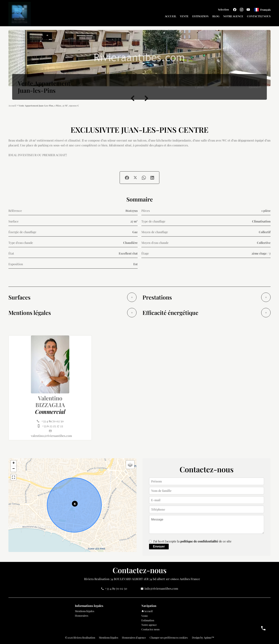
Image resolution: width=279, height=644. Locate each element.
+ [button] (14, 463)
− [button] (14, 469)
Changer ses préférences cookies (169, 638)
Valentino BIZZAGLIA (50, 401)
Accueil (12, 106)
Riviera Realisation (97, 579)
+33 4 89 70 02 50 (53, 421)
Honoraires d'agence (134, 638)
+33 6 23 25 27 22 (53, 426)
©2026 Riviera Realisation (80, 638)
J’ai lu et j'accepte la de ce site (192, 541)
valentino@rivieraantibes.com (51, 436)
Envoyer (159, 546)
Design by (203, 638)
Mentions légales (109, 638)
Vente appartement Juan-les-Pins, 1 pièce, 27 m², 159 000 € (49, 106)
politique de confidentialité (199, 541)
